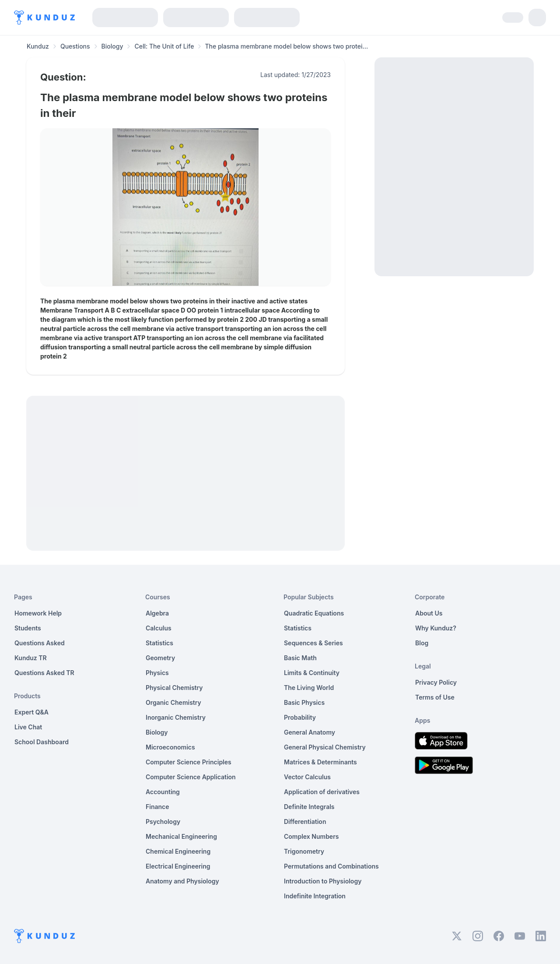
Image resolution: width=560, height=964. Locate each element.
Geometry (160, 658)
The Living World (309, 688)
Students (28, 628)
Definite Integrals (309, 807)
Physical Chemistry (174, 688)
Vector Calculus (307, 777)
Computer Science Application (191, 777)
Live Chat (28, 727)
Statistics (159, 643)
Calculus (159, 628)
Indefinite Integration (315, 896)
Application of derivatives (322, 792)
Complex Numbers (311, 836)
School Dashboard (42, 742)
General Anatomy (310, 732)
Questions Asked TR (44, 673)
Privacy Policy (436, 682)
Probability (300, 717)
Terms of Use (435, 697)
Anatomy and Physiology (182, 881)
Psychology (163, 822)
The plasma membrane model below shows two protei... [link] (286, 46)
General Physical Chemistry (325, 747)
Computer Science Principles (189, 762)
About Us (429, 613)
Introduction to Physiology (323, 881)
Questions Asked (40, 643)
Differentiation (305, 822)
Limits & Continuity (312, 673)
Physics (157, 673)
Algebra (157, 613)
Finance (157, 807)
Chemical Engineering (178, 851)
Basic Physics (304, 702)
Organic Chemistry (173, 702)
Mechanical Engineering (181, 836)
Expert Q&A (31, 712)
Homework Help (38, 613)
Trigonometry (304, 851)
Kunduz (38, 46)
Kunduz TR (31, 658)
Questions (75, 46)
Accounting (163, 792)
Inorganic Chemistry (176, 717)
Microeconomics (170, 747)
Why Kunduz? (436, 628)
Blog (422, 643)
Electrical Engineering (178, 866)
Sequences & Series (313, 643)
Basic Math (300, 658)
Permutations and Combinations (331, 866)
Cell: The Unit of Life (164, 46)
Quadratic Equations (314, 613)
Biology (112, 46)
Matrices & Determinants (320, 762)
